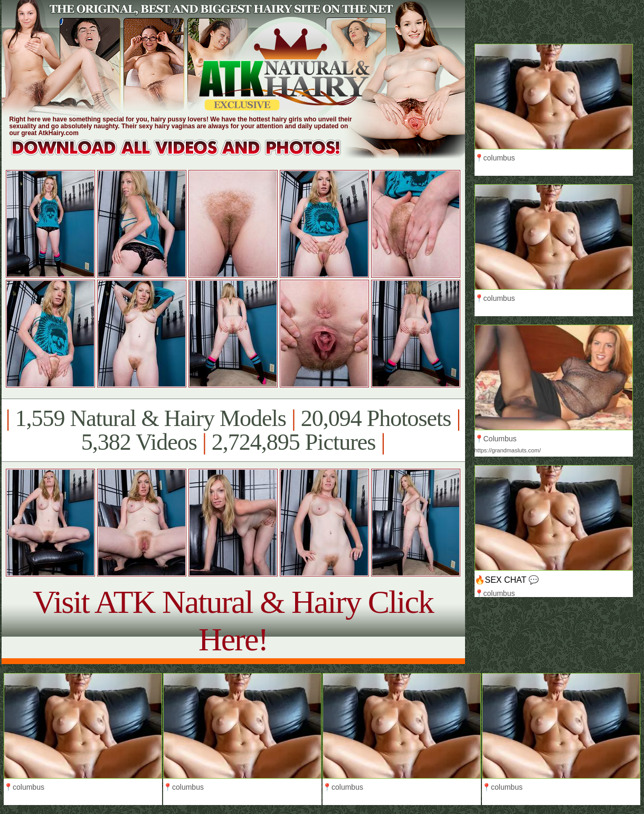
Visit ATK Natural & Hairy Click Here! (233, 621)
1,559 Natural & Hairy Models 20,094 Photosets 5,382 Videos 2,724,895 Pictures (233, 430)
